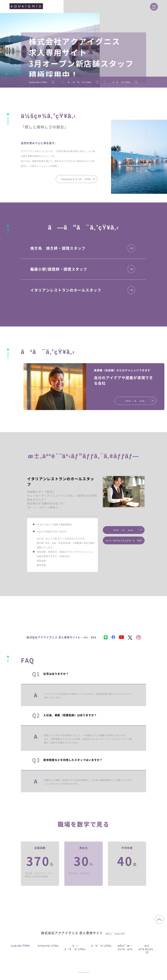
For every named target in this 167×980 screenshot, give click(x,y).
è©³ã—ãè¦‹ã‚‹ (128, 530)
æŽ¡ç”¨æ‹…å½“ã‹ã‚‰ (125, 947)
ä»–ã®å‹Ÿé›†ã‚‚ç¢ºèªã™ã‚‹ (125, 540)
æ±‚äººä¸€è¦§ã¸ (147, 949)
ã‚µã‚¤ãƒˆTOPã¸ (22, 946)
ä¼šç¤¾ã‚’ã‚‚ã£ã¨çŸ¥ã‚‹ (79, 179)
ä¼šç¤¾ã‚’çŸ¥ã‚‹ (38, 82)
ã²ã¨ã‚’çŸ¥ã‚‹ (122, 82)
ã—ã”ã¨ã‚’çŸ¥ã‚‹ (75, 947)
